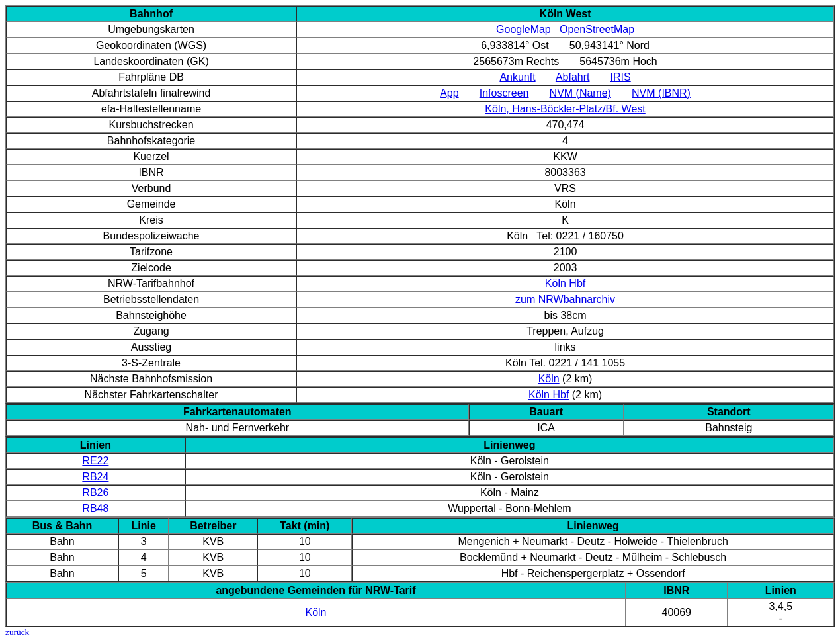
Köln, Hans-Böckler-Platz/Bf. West (565, 109)
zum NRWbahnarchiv (565, 299)
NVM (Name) (580, 93)
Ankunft (517, 77)
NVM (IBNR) (661, 93)
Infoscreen (504, 93)
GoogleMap (524, 29)
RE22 (95, 461)
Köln (549, 379)
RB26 (95, 493)
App (449, 93)
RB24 (95, 477)
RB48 (95, 508)
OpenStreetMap (597, 29)
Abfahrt (573, 77)
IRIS (621, 77)
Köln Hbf (565, 283)
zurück (17, 632)
